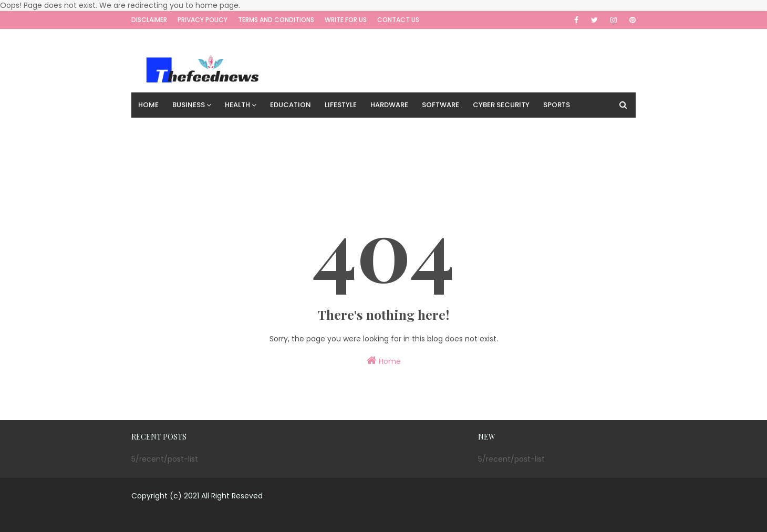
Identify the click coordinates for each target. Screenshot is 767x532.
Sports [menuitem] (557, 105)
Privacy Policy (203, 20)
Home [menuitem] (148, 105)
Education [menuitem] (291, 105)
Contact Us (398, 20)
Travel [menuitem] (295, 130)
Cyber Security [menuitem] (501, 105)
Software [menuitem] (440, 105)
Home (384, 361)
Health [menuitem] (237, 105)
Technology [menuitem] (162, 130)
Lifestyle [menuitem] (341, 105)
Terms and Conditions (276, 20)
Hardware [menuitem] (389, 105)
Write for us (346, 20)
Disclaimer (149, 20)
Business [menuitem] (189, 105)
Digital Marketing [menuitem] (235, 130)
